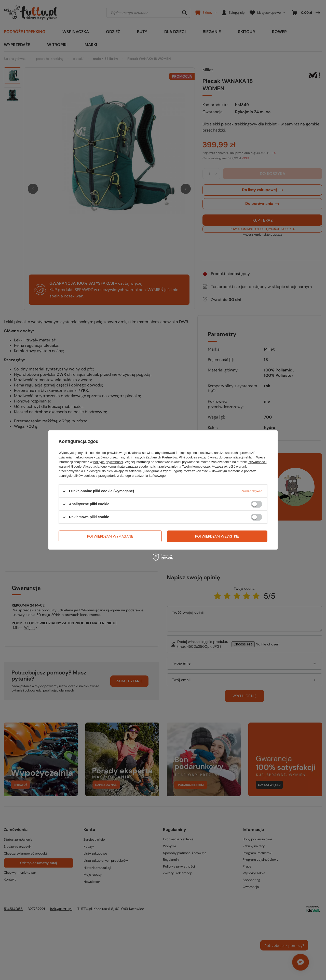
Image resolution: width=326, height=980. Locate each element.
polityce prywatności (108, 462)
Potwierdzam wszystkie (217, 536)
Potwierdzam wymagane (110, 536)
